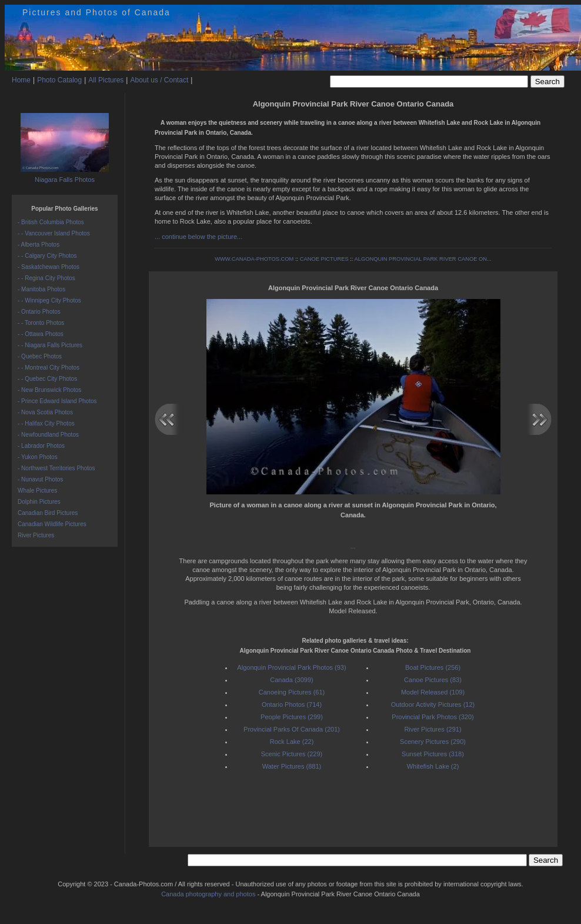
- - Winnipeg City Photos (49, 300)
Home (21, 80)
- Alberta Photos (39, 245)
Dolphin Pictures (39, 502)
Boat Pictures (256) (433, 667)
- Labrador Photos (41, 446)
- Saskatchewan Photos (49, 267)
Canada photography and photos (208, 894)
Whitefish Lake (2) (433, 766)
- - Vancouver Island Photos (54, 233)
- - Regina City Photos (46, 278)
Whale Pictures (37, 491)
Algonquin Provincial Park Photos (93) (291, 667)
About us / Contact (159, 80)
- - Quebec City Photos (47, 379)
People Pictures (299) (292, 717)
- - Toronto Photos (41, 323)
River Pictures (36, 535)
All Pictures (106, 80)
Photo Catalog (59, 80)
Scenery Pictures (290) (433, 742)
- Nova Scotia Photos (45, 412)
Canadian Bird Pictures (48, 513)
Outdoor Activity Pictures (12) (433, 704)
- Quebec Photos (40, 356)
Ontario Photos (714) (292, 704)
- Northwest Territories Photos (56, 468)
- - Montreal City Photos (49, 368)
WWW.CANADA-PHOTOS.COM (254, 259)
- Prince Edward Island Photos (57, 401)
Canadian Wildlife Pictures (52, 524)
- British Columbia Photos (51, 222)
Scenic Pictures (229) (292, 754)
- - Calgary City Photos (47, 256)
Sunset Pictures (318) (433, 754)
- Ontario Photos (39, 312)
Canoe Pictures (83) (433, 680)
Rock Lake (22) (292, 742)
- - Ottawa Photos (41, 334)
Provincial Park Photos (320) (433, 717)
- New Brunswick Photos (49, 390)
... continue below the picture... (198, 237)
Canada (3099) (291, 680)
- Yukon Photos (38, 457)
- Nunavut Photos (40, 479)
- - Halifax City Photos (46, 423)
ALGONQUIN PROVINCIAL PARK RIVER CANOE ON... (423, 259)
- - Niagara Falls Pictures (50, 345)
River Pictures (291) (433, 729)
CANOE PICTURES (324, 259)
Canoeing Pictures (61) (292, 692)
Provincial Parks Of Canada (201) (292, 729)
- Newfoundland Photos (48, 435)
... (353, 546)
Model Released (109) (433, 692)
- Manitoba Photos (41, 289)
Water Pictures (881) (292, 766)
